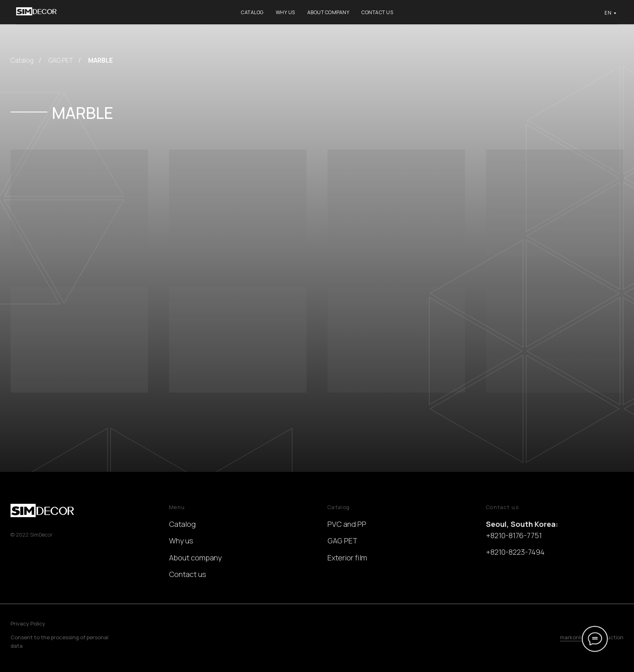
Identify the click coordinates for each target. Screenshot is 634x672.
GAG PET (61, 60)
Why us (285, 12)
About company (329, 12)
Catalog (252, 12)
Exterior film (347, 558)
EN (608, 13)
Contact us (377, 12)
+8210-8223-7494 (515, 552)
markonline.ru (577, 637)
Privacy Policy (28, 623)
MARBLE (100, 60)
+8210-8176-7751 (514, 535)
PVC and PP (347, 524)
